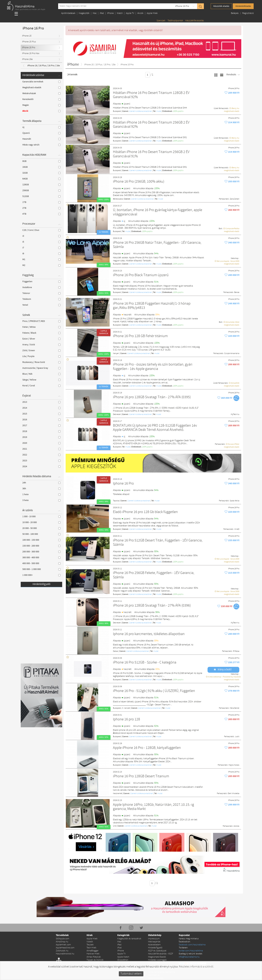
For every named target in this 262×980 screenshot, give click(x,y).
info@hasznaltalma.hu (189, 957)
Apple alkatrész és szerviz (129, 972)
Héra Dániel (235, 708)
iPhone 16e (27, 59)
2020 (41, 443)
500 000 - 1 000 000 (41, 569)
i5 (41, 242)
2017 (41, 425)
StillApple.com (62, 939)
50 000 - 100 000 (41, 534)
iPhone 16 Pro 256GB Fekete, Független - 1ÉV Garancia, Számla (154, 575)
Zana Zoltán (235, 199)
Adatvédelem (154, 945)
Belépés (235, 13)
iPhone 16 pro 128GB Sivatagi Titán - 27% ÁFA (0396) (152, 606)
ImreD (237, 529)
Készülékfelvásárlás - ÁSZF (161, 954)
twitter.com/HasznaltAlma (191, 951)
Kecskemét (118, 794)
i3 (41, 236)
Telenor (41, 293)
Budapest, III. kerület (121, 708)
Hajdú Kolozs (234, 765)
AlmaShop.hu (62, 942)
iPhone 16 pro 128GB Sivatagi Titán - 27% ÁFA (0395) (152, 397)
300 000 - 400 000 (41, 558)
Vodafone (41, 287)
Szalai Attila (235, 501)
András (236, 826)
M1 (41, 259)
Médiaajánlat (154, 942)
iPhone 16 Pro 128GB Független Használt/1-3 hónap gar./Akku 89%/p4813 (152, 306)
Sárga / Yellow (41, 380)
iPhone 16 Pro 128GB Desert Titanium (141, 776)
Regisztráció (248, 13)
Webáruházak (41, 93)
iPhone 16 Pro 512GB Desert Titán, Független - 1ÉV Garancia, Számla (158, 543)
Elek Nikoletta (234, 794)
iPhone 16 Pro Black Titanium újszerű (141, 275)
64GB (41, 179)
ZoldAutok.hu (62, 951)
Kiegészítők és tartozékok (129, 939)
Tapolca (116, 501)
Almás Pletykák (94, 957)
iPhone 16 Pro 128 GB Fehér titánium (140, 336)
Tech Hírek (91, 948)
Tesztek (90, 945)
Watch (120, 13)
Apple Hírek (152, 13)
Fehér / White (41, 327)
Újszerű (41, 133)
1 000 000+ (41, 575)
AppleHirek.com (63, 945)
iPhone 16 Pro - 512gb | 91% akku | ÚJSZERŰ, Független (154, 691)
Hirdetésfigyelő (41, 584)
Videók (90, 942)
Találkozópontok (175, 21)
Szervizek (161, 21)
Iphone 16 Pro (123, 484)
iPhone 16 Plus (29, 42)
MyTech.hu (235, 414)
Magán (41, 105)
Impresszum (154, 939)
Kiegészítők (84, 13)
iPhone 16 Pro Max (31, 53)
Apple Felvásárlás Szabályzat (162, 972)
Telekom (41, 299)
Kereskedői (41, 99)
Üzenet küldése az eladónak (140, 111)
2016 (41, 420)
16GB (41, 167)
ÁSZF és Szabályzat (157, 951)
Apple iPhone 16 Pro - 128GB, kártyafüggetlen (147, 748)
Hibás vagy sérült (41, 145)
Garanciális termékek (41, 82)
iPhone (110, 13)
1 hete (41, 494)
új (41, 127)
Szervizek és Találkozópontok (156, 977)
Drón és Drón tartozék (127, 963)
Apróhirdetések (68, 13)
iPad (102, 13)
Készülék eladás (221, 6)
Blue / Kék (41, 374)
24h (41, 483)
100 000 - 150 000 (41, 540)
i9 (41, 254)
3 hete (41, 500)
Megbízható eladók (41, 88)
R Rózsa (236, 651)
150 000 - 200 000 (41, 546)
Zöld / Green (41, 350)
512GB (41, 196)
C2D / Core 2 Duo (41, 230)
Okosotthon (123, 960)
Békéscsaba (118, 199)
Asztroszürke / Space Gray (41, 368)
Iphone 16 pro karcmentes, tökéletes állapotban (149, 634)
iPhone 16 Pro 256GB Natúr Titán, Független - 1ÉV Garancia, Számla (157, 245)
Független (41, 282)
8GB (41, 161)
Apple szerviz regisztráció (160, 966)
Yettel (41, 305)
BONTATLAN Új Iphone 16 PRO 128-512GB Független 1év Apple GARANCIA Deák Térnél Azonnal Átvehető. (155, 428)
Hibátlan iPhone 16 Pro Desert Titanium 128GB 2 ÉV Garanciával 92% (151, 95)
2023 (41, 461)
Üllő (115, 826)
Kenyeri (116, 354)
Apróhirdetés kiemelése (159, 963)
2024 (41, 466)
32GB (41, 173)
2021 (41, 449)
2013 (41, 402)
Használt (41, 139)
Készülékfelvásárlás (195, 21)
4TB (41, 214)
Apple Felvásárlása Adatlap (161, 969)
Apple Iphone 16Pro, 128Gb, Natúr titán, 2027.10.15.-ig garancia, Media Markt (153, 807)
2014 (41, 408)
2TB (41, 208)
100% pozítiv (178, 111)
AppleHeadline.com (65, 948)
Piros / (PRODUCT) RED (41, 321)
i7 (41, 248)
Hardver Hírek (93, 954)
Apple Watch (123, 957)
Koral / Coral (41, 386)
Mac (95, 13)
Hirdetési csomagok (157, 960)
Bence (237, 292)
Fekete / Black (41, 333)
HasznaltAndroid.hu (65, 954)
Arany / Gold (41, 345)
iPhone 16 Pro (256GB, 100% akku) (139, 182)
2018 (41, 431)
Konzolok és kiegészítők (129, 966)
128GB (41, 185)
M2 (41, 265)
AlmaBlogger (92, 951)
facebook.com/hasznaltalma (192, 945)
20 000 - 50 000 (41, 528)
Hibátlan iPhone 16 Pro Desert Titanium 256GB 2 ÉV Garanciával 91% (151, 154)
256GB (41, 190)
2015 (41, 414)
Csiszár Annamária (232, 354)
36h (41, 489)
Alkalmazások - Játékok (98, 963)
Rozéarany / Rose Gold (41, 362)
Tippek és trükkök (95, 960)
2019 (41, 437)
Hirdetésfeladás (243, 6)
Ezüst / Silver (41, 339)
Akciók (140, 13)
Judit (237, 737)
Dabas (116, 651)
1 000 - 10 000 (41, 517)
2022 (41, 455)
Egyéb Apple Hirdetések (129, 969)
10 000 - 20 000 (41, 522)
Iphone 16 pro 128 (126, 719)
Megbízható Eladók (157, 957)
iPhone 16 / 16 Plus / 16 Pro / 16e (44, 66)
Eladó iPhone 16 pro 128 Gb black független (145, 512)
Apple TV (130, 13)
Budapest (117, 111)
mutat (159, 111)
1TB (41, 202)
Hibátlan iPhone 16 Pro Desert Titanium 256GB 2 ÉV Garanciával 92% (151, 125)
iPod (119, 948)
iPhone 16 (27, 36)
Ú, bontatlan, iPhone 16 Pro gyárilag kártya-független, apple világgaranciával (158, 212)
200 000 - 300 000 (41, 552)
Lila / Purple (41, 356)
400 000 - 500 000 (41, 563)
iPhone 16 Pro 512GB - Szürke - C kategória (145, 663)
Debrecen (117, 414)
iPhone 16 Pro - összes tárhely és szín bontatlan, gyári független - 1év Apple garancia (153, 367)
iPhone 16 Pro (182, 6)
